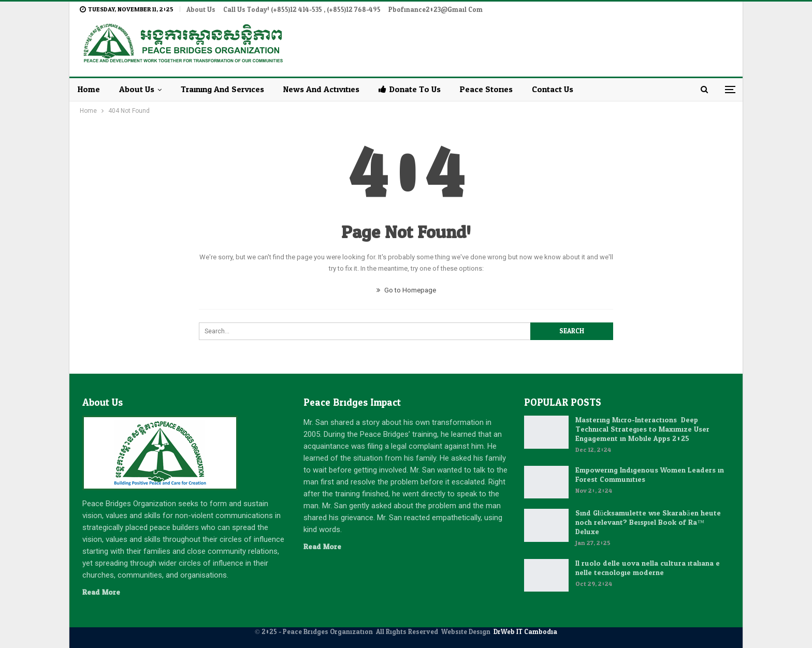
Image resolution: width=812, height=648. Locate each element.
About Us (201, 10)
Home (89, 89)
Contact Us (553, 89)
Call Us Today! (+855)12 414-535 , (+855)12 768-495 (302, 10)
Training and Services (222, 89)
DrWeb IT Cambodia (525, 632)
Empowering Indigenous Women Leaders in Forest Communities (650, 475)
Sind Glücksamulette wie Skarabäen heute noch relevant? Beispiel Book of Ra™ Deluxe (648, 522)
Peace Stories (486, 89)
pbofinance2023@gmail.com (436, 10)
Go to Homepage (406, 290)
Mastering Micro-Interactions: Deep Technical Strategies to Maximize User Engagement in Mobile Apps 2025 (642, 429)
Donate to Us (410, 89)
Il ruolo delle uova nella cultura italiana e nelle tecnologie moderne (648, 568)
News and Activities (321, 89)
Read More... (104, 592)
